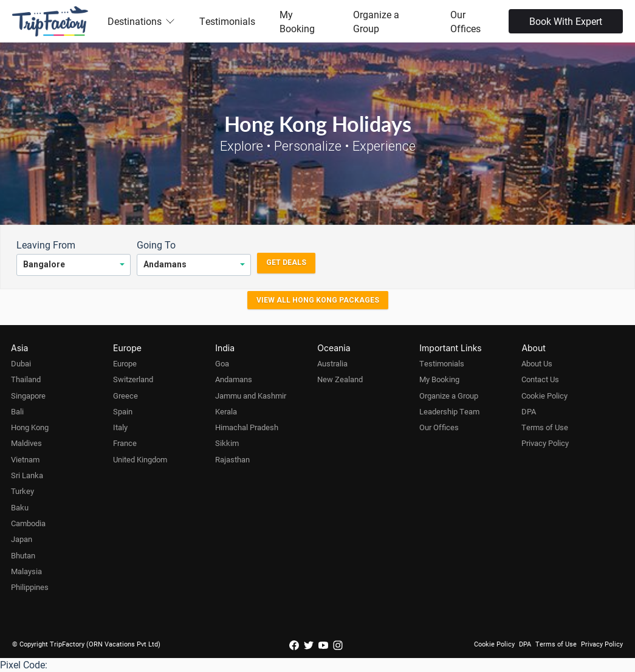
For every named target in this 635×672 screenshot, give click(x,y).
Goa (222, 363)
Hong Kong (30, 427)
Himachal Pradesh (247, 427)
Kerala (226, 411)
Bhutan (23, 555)
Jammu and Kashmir (251, 396)
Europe (125, 363)
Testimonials (227, 21)
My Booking (297, 21)
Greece (125, 396)
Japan (22, 539)
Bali (17, 411)
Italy (120, 427)
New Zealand (340, 379)
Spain (123, 411)
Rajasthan (232, 459)
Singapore (28, 396)
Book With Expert (566, 21)
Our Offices (465, 21)
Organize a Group (376, 21)
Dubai (21, 363)
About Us (537, 363)
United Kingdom (140, 459)
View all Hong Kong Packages (318, 300)
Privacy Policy (545, 443)
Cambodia (28, 523)
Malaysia (26, 571)
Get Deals (286, 262)
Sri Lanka (27, 475)
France (125, 443)
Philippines (30, 587)
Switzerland (133, 379)
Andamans (234, 379)
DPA (529, 411)
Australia (332, 363)
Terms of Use (545, 427)
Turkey (22, 491)
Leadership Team (449, 411)
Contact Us (540, 379)
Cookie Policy (544, 396)
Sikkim (227, 443)
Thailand (26, 379)
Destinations (141, 21)
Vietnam (25, 459)
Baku (20, 507)
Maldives (26, 443)
